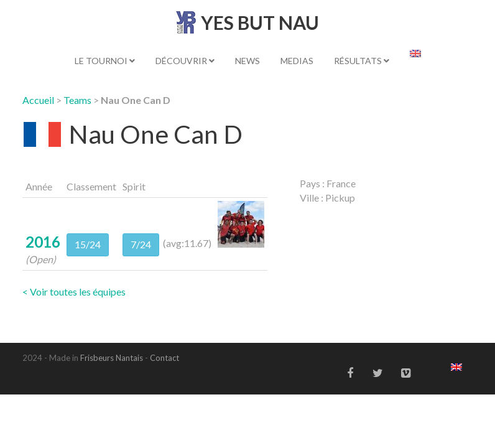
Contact (164, 358)
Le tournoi (105, 61)
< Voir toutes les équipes (74, 292)
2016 (43, 242)
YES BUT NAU (260, 22)
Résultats (362, 61)
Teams (77, 100)
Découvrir (185, 61)
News (247, 61)
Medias (297, 61)
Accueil (38, 100)
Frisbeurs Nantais (112, 358)
